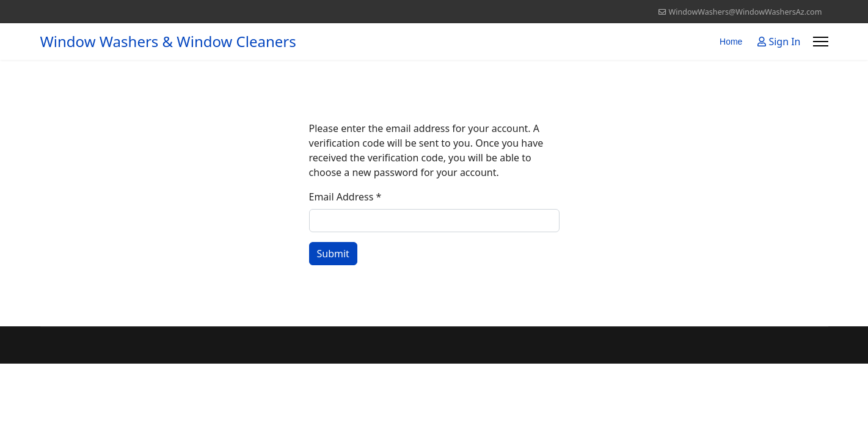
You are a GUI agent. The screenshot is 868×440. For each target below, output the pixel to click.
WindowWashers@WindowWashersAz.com (746, 12)
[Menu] (821, 42)
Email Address (345, 197)
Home (731, 42)
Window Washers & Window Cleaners (168, 42)
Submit (333, 254)
